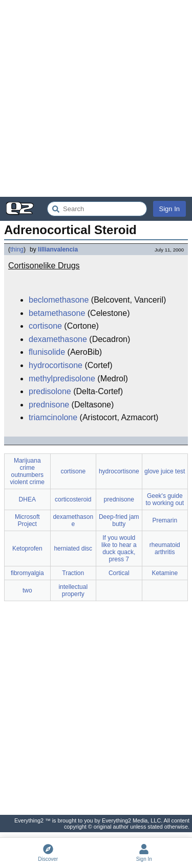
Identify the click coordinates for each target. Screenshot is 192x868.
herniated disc (73, 549)
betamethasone (57, 313)
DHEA (27, 499)
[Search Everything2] (97, 209)
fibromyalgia (27, 573)
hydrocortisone (56, 365)
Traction (73, 573)
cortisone (45, 326)
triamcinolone (53, 417)
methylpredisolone (62, 379)
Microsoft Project (27, 520)
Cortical (119, 573)
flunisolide (47, 352)
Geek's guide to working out (165, 499)
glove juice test (165, 471)
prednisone (49, 405)
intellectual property (73, 590)
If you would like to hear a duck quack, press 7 (119, 549)
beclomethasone (59, 300)
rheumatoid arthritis (165, 549)
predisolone (50, 391)
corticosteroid (73, 499)
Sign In (169, 209)
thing (17, 249)
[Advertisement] (96, 98)
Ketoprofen (27, 549)
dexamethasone (58, 339)
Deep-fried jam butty (119, 520)
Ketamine (165, 573)
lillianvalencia (58, 249)
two (27, 590)
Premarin (165, 520)
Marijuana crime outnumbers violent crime (27, 471)
